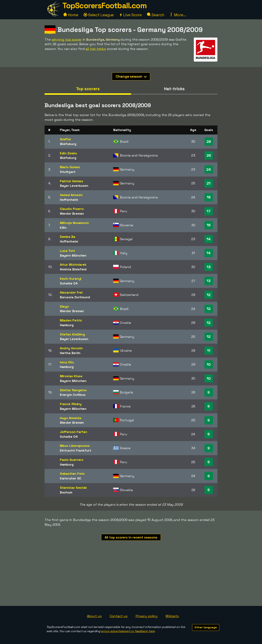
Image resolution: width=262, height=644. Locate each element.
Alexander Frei (71, 292)
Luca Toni (67, 251)
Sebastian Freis (72, 474)
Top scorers (88, 89)
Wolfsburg (68, 144)
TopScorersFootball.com (104, 6)
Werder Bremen (72, 213)
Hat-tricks (174, 89)
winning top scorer (67, 39)
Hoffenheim (69, 200)
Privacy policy (147, 616)
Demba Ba (68, 237)
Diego (64, 306)
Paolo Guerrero (72, 460)
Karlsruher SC (71, 478)
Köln (63, 228)
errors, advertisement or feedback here (128, 631)
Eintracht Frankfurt (76, 450)
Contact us (119, 616)
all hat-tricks (96, 49)
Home (71, 15)
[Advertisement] (131, 579)
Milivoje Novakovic (74, 223)
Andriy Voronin (71, 348)
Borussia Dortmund (75, 297)
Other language (206, 627)
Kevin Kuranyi (71, 279)
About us (94, 616)
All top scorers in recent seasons (131, 537)
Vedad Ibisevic (71, 195)
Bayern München (73, 255)
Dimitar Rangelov (73, 390)
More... (178, 15)
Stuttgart (68, 172)
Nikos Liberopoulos (75, 446)
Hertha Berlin (70, 353)
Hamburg (67, 325)
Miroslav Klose (71, 376)
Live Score (130, 15)
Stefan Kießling (73, 334)
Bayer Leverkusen (74, 186)
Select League (99, 15)
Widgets (172, 616)
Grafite (65, 139)
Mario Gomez (70, 167)
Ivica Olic (67, 362)
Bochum (66, 492)
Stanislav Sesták (73, 488)
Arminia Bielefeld (73, 269)
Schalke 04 (69, 283)
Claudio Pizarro (72, 209)
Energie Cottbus (73, 395)
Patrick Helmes (72, 181)
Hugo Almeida (71, 418)
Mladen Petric (71, 320)
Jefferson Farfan (74, 432)
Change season (131, 76)
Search (156, 15)
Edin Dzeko (68, 153)
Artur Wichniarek (73, 265)
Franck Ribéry (71, 404)
